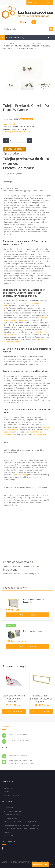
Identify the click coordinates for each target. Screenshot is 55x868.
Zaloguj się (8, 788)
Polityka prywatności (13, 811)
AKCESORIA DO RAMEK (13, 46)
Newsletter (8, 836)
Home (4, 43)
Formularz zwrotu (12, 818)
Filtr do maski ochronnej (33, 631)
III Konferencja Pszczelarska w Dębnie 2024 (22, 829)
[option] (14, 694)
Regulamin (8, 808)
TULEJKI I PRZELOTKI (32, 46)
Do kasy (47, 2)
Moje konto (34, 2)
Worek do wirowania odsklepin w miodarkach (14, 699)
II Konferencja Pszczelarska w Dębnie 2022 (21, 825)
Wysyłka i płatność (12, 815)
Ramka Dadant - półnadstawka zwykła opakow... (41, 699)
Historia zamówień (11, 795)
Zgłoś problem (40, 864)
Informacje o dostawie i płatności (16, 132)
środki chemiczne (20, 475)
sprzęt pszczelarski (40, 434)
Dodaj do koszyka (16, 149)
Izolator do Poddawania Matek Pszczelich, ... (35, 601)
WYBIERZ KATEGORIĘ (15, 38)
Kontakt (7, 832)
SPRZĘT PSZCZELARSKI (18, 43)
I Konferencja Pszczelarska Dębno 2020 (20, 822)
